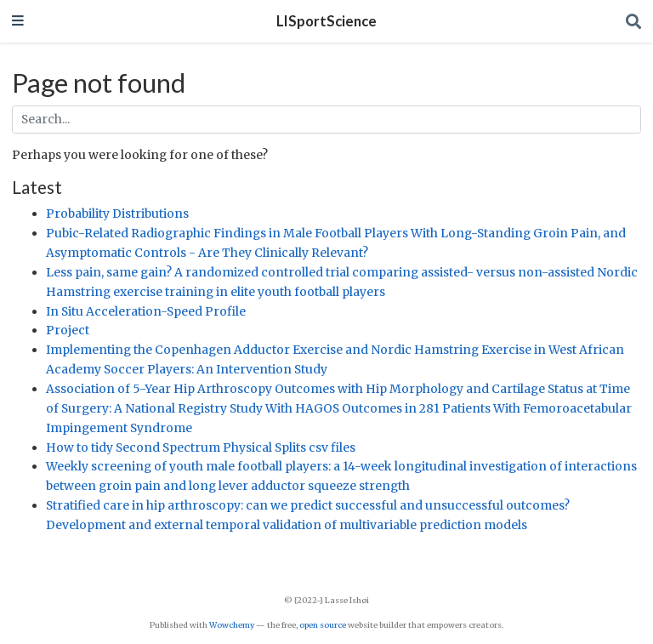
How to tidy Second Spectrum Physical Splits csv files (201, 447)
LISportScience (326, 21)
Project (68, 330)
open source (323, 625)
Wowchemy (232, 625)
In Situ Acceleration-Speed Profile (146, 311)
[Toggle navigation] (18, 22)
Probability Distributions (117, 214)
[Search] (633, 22)
